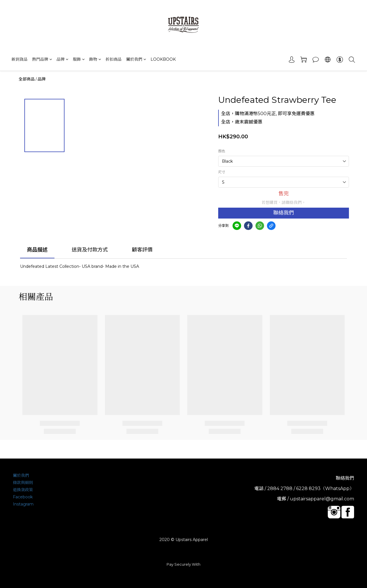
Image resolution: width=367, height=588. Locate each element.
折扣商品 (114, 59)
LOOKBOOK (163, 59)
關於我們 (136, 59)
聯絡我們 (284, 213)
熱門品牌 (42, 59)
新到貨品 (19, 59)
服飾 (79, 59)
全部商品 (27, 79)
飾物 (95, 59)
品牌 (62, 59)
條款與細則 (23, 483)
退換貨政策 (23, 490)
